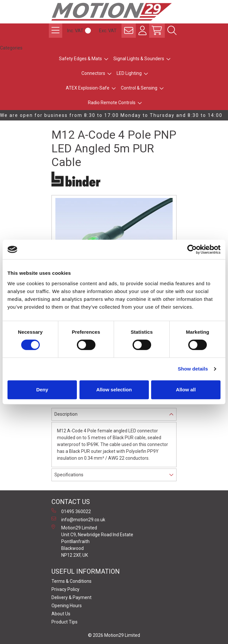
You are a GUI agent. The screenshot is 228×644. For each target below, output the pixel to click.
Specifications (69, 475)
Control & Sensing (139, 88)
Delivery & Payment (71, 597)
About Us (61, 614)
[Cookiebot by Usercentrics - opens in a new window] (192, 249)
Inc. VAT (75, 31)
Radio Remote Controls (112, 103)
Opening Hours (67, 606)
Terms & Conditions (71, 581)
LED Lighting (129, 73)
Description (66, 414)
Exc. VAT (108, 31)
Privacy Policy (65, 589)
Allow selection (114, 390)
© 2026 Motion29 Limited (114, 635)
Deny (42, 390)
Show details (193, 369)
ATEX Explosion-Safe (88, 88)
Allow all (186, 390)
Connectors (93, 73)
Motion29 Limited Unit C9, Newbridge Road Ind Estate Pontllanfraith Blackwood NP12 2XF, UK (92, 541)
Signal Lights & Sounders (139, 59)
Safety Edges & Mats (80, 59)
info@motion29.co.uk (78, 519)
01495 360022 (71, 511)
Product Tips (64, 622)
